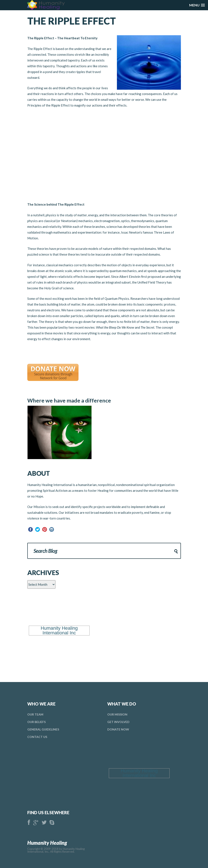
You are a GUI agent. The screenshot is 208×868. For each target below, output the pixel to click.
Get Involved (118, 722)
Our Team (35, 714)
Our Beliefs (36, 722)
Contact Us (37, 737)
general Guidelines (43, 729)
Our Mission (117, 714)
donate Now (118, 729)
